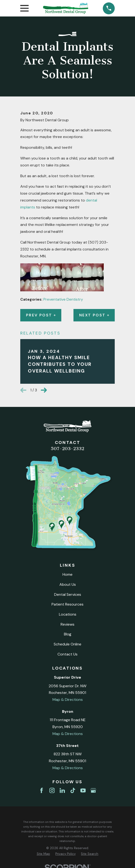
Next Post (94, 315)
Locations (68, 614)
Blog (68, 634)
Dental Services (68, 594)
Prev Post (41, 315)
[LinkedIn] (62, 790)
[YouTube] (83, 790)
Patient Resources (67, 604)
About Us (68, 584)
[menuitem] (43, 854)
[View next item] (44, 390)
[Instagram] (52, 790)
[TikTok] (73, 790)
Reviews (67, 624)
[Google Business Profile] (93, 790)
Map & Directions (68, 700)
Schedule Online (67, 644)
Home (67, 574)
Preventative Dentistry (63, 299)
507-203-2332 (67, 449)
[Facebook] (42, 790)
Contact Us (67, 654)
